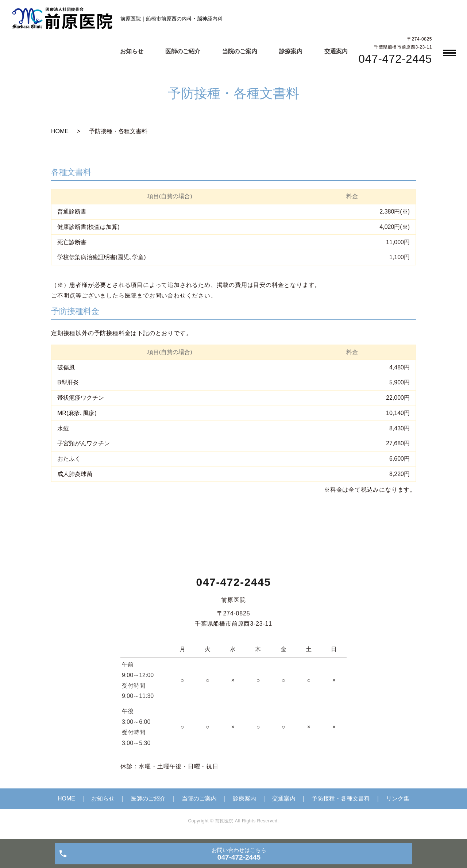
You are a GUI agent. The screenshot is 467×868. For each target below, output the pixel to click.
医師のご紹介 (183, 51)
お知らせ (132, 51)
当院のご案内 (240, 51)
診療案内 (291, 51)
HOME (60, 131)
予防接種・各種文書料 (341, 798)
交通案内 (336, 51)
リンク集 (398, 798)
